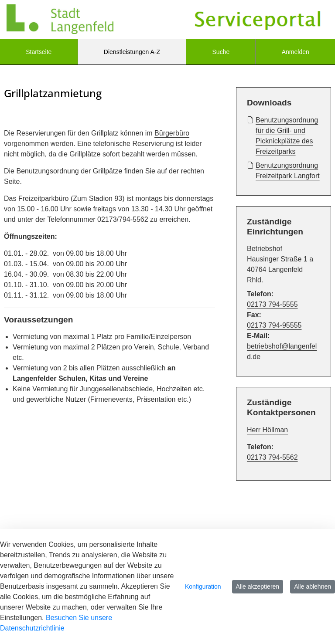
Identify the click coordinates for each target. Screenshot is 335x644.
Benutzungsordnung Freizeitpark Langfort (283, 170)
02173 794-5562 (272, 457)
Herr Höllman (267, 430)
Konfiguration (203, 586)
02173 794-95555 (274, 325)
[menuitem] (39, 52)
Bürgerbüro (172, 133)
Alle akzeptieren (258, 586)
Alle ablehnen (313, 586)
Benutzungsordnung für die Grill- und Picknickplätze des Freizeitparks (282, 135)
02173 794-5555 (272, 304)
